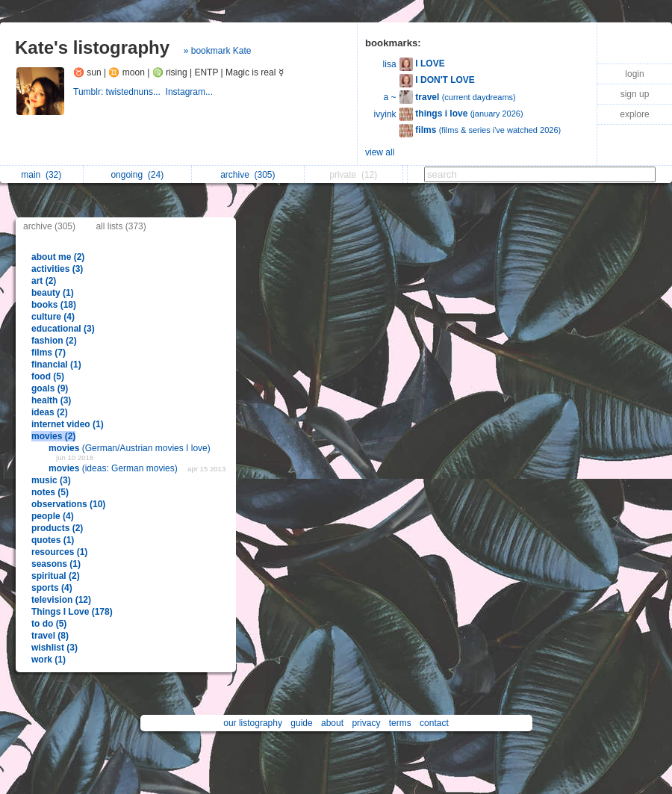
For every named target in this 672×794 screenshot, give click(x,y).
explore (634, 114)
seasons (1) (56, 564)
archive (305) (49, 226)
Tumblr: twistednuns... (119, 92)
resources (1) (59, 552)
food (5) (48, 376)
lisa (390, 64)
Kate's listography (92, 47)
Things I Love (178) (72, 612)
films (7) (49, 353)
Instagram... (191, 92)
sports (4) (52, 588)
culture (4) (53, 317)
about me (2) (58, 257)
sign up (635, 94)
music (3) (51, 480)
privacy (366, 723)
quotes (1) (53, 540)
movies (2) (53, 436)
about (332, 723)
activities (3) (57, 269)
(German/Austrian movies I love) (130, 448)
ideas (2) (50, 412)
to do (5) (49, 624)
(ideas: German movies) (114, 468)
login (634, 74)
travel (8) (50, 636)
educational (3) (63, 329)
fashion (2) (54, 341)
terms (400, 723)
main (41, 175)
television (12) (61, 600)
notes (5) (50, 492)
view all (380, 152)
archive (248, 175)
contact (434, 723)
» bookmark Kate (218, 51)
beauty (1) (53, 293)
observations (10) (68, 504)
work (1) (49, 660)
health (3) (51, 400)
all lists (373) (121, 226)
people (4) (53, 516)
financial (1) (56, 365)
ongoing (137, 175)
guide (301, 723)
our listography (253, 723)
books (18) (54, 305)
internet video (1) (68, 424)
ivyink (385, 114)
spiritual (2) (56, 576)
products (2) (57, 528)
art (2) (44, 281)
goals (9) (50, 388)
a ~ (390, 97)
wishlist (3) (55, 648)
